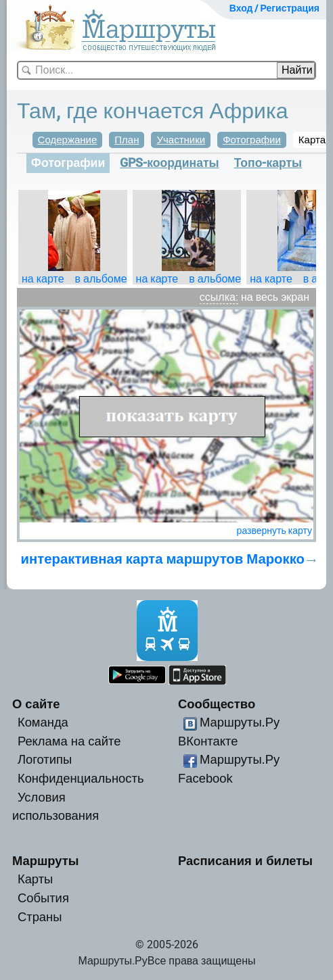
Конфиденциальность (81, 778)
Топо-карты (268, 163)
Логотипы (45, 759)
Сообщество (217, 704)
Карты (35, 879)
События (43, 898)
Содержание (68, 140)
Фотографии (252, 140)
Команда (43, 722)
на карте (43, 279)
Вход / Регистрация (274, 8)
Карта (312, 140)
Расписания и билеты (245, 861)
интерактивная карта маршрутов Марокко (163, 559)
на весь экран (275, 297)
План (127, 140)
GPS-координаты (169, 163)
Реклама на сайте (69, 741)
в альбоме (101, 279)
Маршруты (46, 861)
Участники (181, 140)
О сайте (36, 704)
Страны (40, 917)
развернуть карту (274, 531)
